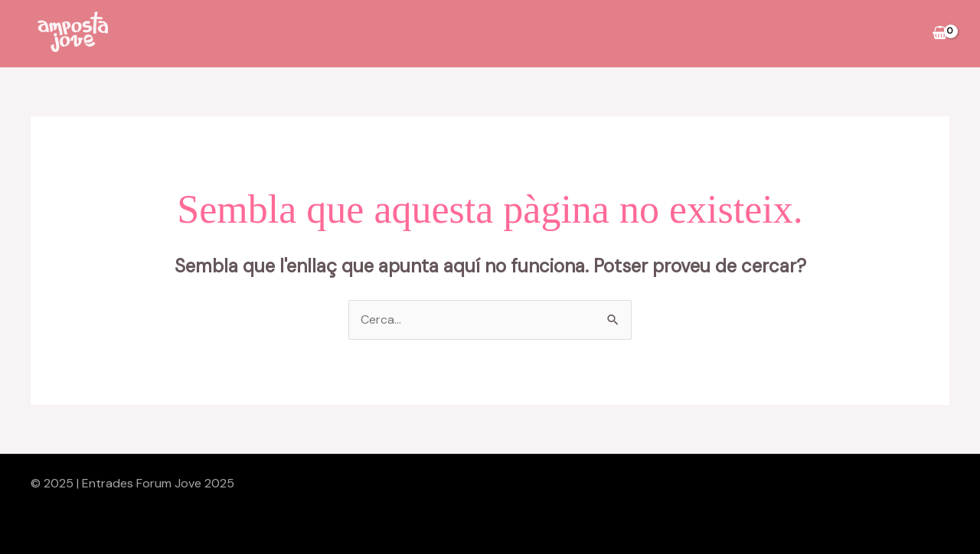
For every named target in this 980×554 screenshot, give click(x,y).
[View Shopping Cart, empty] (939, 34)
